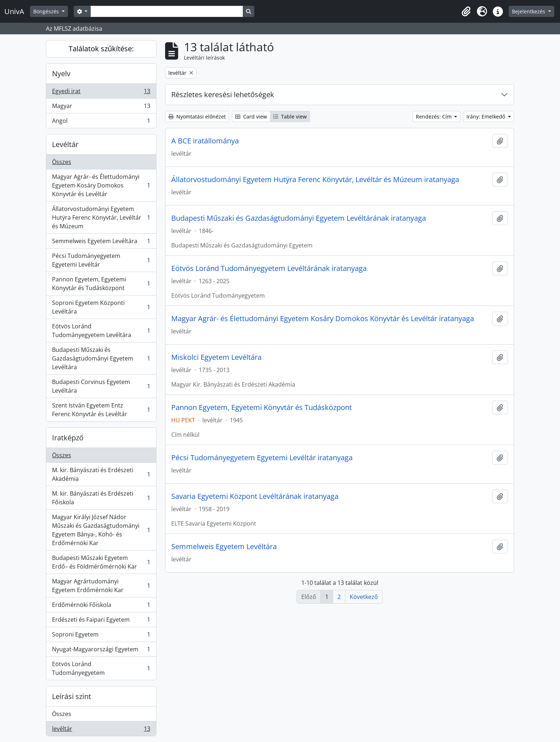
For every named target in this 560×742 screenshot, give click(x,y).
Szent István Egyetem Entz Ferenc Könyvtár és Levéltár (101, 410)
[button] (466, 12)
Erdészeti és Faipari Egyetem (101, 621)
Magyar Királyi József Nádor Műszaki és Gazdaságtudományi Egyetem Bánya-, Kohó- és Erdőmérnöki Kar (101, 530)
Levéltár (65, 144)
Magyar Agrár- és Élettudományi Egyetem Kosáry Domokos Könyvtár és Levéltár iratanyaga (323, 319)
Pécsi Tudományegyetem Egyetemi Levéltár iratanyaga (262, 458)
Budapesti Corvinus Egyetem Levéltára (101, 386)
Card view (251, 117)
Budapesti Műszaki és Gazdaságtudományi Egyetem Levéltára (101, 358)
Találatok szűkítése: (101, 49)
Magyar (101, 107)
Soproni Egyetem (101, 636)
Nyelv (61, 74)
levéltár (101, 730)
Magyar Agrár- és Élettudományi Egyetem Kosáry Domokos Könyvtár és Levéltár (101, 185)
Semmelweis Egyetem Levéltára (101, 243)
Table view (290, 117)
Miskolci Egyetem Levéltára (216, 357)
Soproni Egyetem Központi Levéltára (101, 307)
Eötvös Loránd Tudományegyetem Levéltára (101, 331)
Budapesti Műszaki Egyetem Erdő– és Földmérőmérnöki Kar (101, 562)
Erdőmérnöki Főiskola (101, 606)
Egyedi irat (101, 93)
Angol (101, 122)
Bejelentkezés (529, 11)
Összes (62, 162)
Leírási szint (72, 696)
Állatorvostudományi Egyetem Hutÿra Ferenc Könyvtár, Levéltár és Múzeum (101, 217)
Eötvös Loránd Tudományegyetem (101, 668)
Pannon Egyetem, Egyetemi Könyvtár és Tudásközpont (101, 284)
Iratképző (68, 438)
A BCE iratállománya (205, 141)
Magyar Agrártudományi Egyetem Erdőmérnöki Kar (101, 586)
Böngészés (47, 11)
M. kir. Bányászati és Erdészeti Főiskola (101, 498)
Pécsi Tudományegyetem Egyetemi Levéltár (101, 260)
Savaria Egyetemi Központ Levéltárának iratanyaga (255, 496)
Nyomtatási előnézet (197, 117)
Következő (364, 597)
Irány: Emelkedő (486, 117)
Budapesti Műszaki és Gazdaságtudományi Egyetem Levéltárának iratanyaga (299, 218)
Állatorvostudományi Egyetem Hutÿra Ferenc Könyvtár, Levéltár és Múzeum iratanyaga (315, 180)
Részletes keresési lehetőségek (223, 94)
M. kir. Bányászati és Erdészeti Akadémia (101, 474)
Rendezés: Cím (434, 117)
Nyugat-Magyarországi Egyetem (101, 651)
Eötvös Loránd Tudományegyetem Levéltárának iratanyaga (269, 268)
